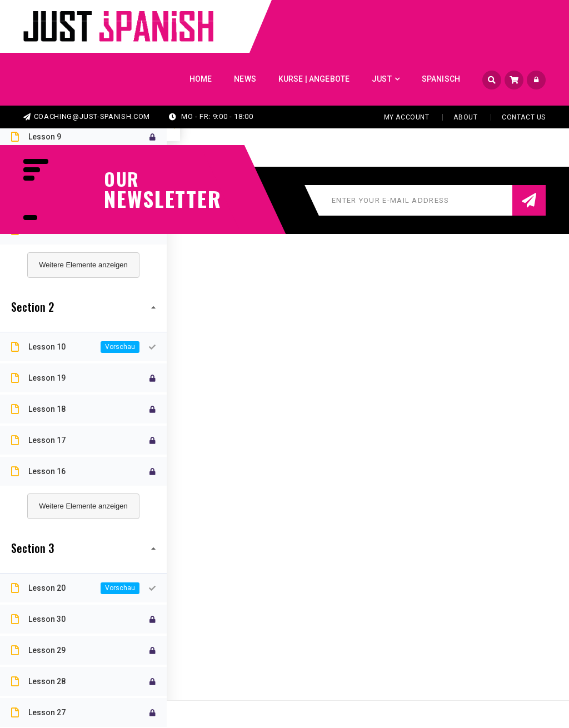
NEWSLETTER (157, 198)
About (465, 117)
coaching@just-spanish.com (87, 116)
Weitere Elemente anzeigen (83, 265)
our (122, 179)
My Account (407, 117)
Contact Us (524, 117)
